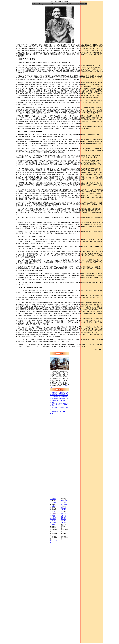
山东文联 (53, 512)
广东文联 (53, 515)
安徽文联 (64, 508)
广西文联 (64, 515)
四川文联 (64, 517)
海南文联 (53, 517)
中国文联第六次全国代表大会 (59, 397)
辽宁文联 (64, 503)
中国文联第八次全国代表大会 (59, 393)
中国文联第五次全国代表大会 (59, 399)
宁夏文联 (53, 524)
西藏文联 (64, 521)
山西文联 (53, 503)
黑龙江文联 (64, 504)
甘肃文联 (64, 522)
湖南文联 (64, 513)
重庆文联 (53, 519)
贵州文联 (64, 519)
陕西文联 (53, 522)
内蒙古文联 (64, 501)
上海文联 (53, 506)
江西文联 (64, 510)
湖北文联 (53, 513)
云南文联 (53, 521)
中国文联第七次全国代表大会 (59, 395)
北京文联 (53, 499)
